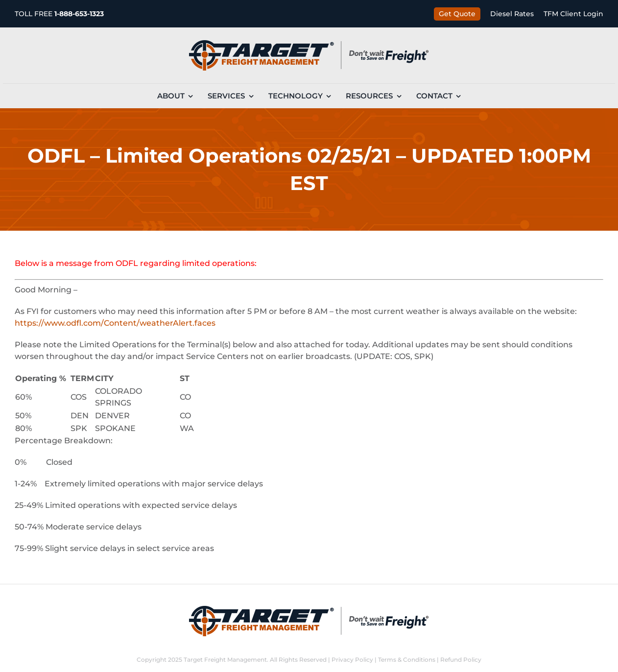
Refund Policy (461, 660)
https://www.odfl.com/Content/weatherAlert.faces (115, 323)
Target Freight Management (225, 660)
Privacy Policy (352, 660)
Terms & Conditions (407, 660)
